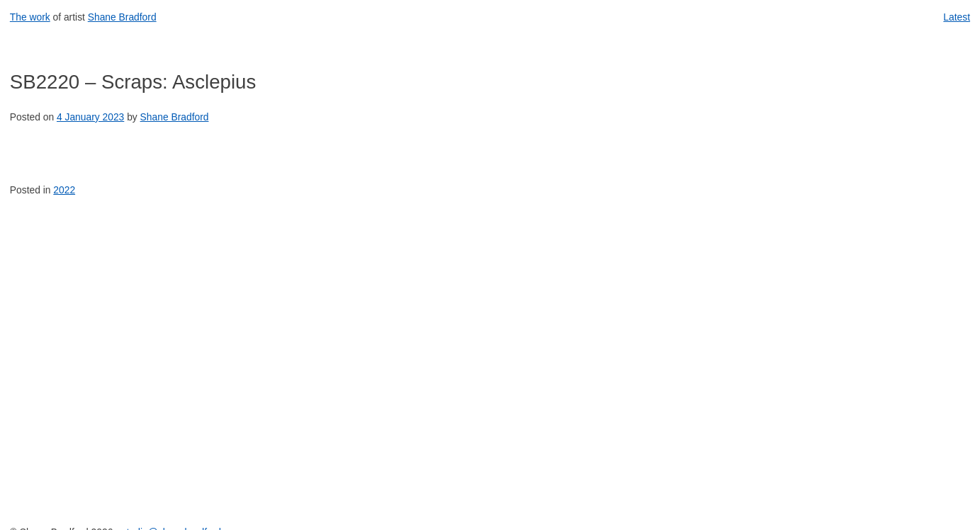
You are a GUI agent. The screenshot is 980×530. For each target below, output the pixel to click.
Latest (957, 17)
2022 (64, 190)
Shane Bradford (122, 17)
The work (30, 17)
